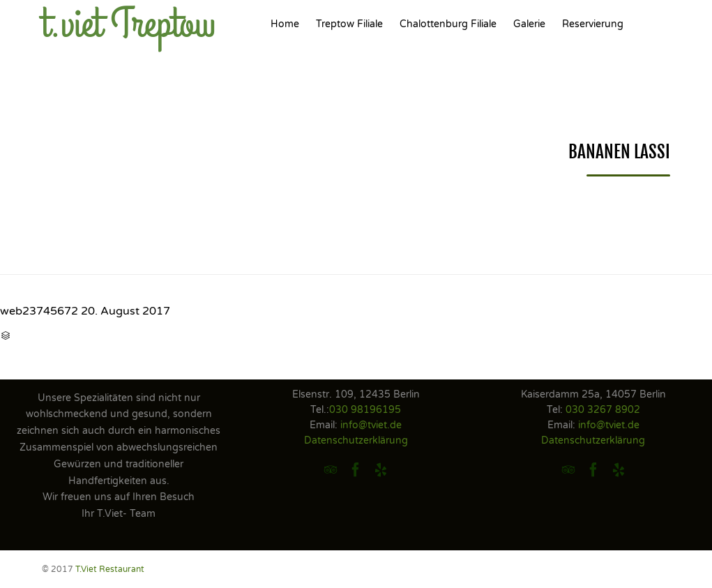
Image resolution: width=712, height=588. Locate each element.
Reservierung (593, 24)
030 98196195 (365, 410)
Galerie (529, 24)
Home (285, 24)
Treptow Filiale (349, 24)
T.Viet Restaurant (110, 569)
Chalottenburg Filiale (448, 24)
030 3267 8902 (603, 410)
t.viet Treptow (129, 24)
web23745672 (39, 311)
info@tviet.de (371, 425)
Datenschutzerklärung (356, 440)
